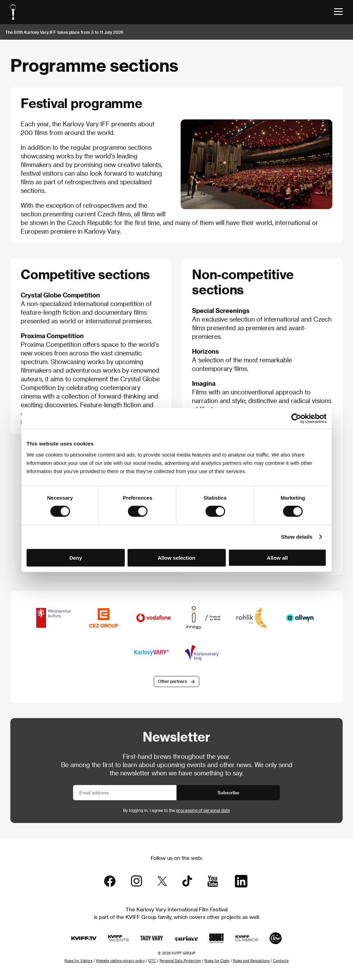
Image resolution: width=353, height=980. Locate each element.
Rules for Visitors (78, 961)
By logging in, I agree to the (176, 810)
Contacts (281, 961)
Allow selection (176, 557)
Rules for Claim (217, 961)
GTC (152, 961)
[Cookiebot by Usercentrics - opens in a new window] (296, 419)
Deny (76, 557)
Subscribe (228, 792)
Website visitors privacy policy (120, 961)
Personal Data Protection (180, 961)
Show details (297, 537)
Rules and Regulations (251, 961)
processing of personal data (203, 810)
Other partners (172, 681)
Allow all (277, 557)
